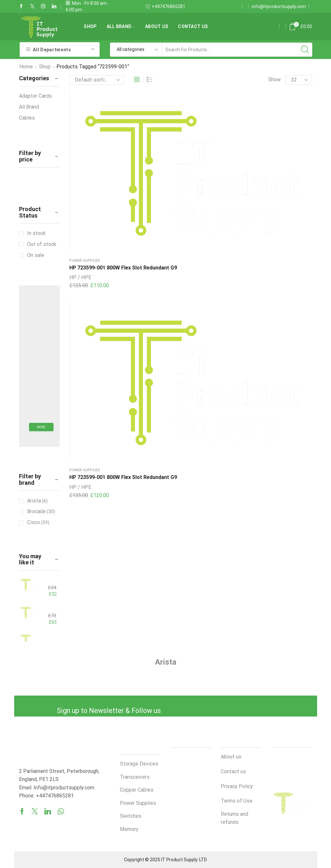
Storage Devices (139, 764)
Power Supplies (85, 135)
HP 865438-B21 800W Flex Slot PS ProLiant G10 (48, 580)
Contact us (193, 26)
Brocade (41, 512)
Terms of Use (237, 801)
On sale (36, 255)
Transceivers (135, 777)
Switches (131, 816)
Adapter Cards (35, 96)
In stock (36, 233)
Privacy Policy (237, 786)
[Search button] (305, 50)
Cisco (38, 522)
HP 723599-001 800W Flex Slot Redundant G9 (87, 150)
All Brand (121, 26)
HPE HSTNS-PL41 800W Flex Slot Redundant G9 (48, 636)
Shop (90, 26)
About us (157, 26)
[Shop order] (97, 80)
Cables (27, 118)
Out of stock (42, 244)
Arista (37, 501)
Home (26, 67)
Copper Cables (137, 790)
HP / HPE (80, 167)
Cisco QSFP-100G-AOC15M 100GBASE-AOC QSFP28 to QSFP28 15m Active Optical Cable (48, 608)
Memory (129, 829)
